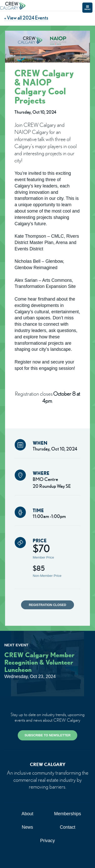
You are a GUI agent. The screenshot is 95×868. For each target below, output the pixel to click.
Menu (87, 8)
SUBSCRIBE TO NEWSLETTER (48, 735)
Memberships (68, 814)
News (27, 827)
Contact (68, 827)
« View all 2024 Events (26, 18)
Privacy (47, 841)
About (27, 814)
